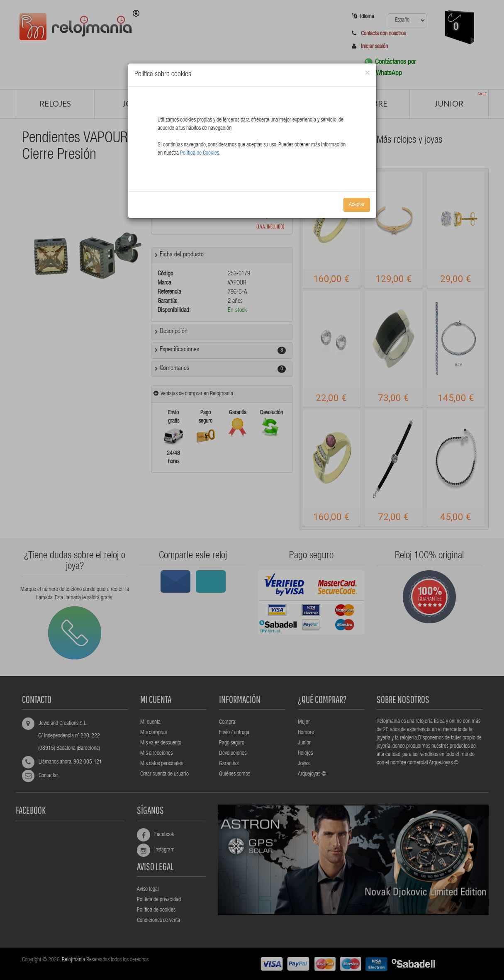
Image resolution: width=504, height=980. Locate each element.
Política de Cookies (200, 153)
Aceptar (357, 205)
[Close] (367, 73)
